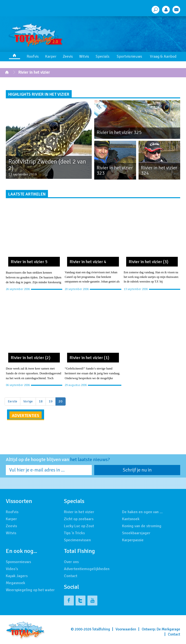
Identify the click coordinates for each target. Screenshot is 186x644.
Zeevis (68, 56)
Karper (51, 56)
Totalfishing (101, 629)
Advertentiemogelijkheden (87, 569)
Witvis (84, 56)
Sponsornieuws (18, 562)
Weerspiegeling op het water (30, 590)
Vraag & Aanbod (163, 56)
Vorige (28, 401)
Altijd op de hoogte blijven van (58, 460)
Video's (12, 569)
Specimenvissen (77, 540)
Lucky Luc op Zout (79, 526)
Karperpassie (133, 540)
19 (51, 401)
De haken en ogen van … (142, 512)
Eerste (12, 401)
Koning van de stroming (142, 526)
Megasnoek (15, 583)
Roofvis (33, 56)
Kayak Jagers (17, 576)
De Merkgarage (168, 629)
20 (61, 401)
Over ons (71, 562)
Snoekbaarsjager (136, 533)
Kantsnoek (131, 519)
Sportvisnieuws (129, 56)
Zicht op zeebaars (79, 519)
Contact (71, 576)
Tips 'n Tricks (74, 533)
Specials (103, 56)
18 (41, 401)
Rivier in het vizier (34, 72)
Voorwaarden (126, 629)
